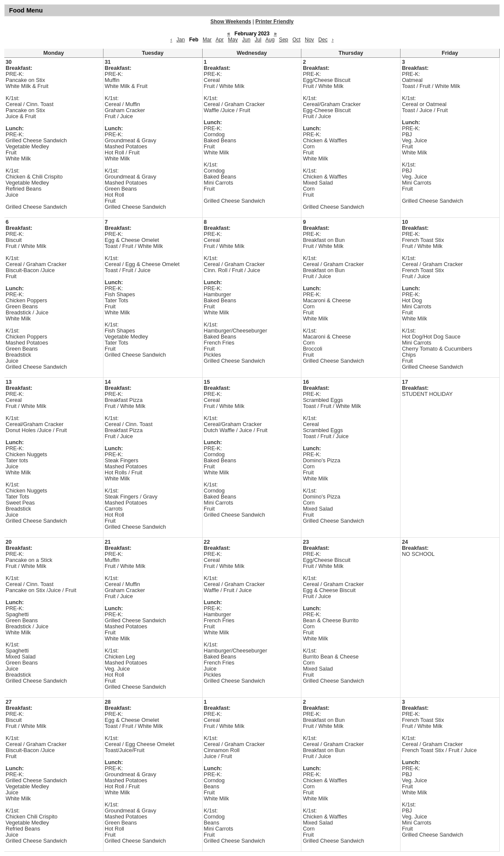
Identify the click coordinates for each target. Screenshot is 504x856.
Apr (220, 40)
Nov (309, 40)
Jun (246, 40)
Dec (323, 40)
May (233, 40)
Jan (180, 40)
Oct (296, 40)
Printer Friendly (274, 22)
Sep (283, 40)
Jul (258, 40)
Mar (207, 40)
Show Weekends (231, 22)
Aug (270, 40)
